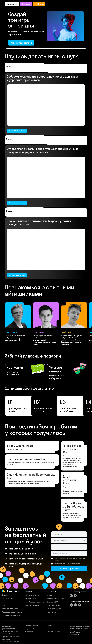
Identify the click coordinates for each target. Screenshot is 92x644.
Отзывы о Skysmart (54, 609)
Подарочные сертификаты (12, 612)
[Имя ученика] (69, 534)
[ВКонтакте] (71, 596)
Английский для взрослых (35, 602)
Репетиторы (7, 602)
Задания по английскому (57, 599)
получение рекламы (73, 564)
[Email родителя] (69, 553)
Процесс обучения (9, 598)
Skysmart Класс (30, 599)
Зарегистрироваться (21, 43)
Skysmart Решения (32, 605)
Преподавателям (54, 605)
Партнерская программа (12, 615)
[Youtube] (75, 596)
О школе (5, 595)
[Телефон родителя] (69, 547)
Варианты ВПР (52, 602)
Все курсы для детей (10, 609)
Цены (4, 605)
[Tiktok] (79, 605)
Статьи (50, 595)
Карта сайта (52, 612)
